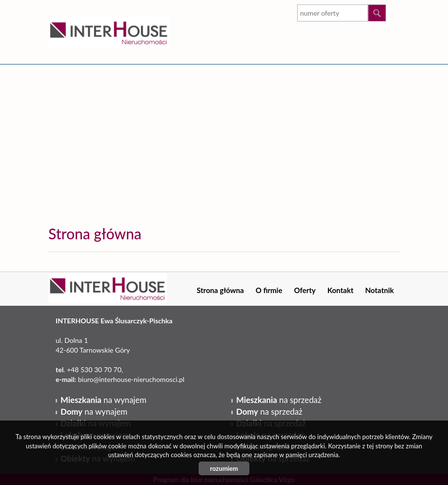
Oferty (305, 290)
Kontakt (341, 290)
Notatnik (379, 290)
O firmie (269, 290)
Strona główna (220, 290)
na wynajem (103, 400)
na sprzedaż (279, 400)
